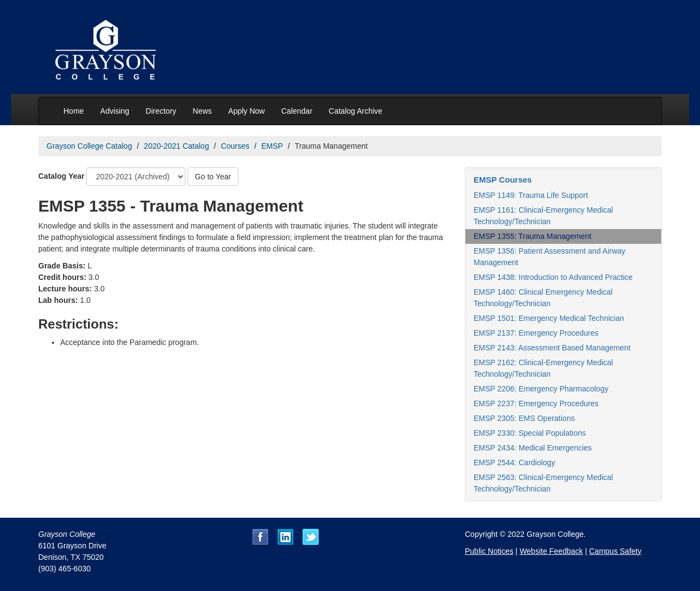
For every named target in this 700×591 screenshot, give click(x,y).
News (202, 111)
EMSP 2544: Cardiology (514, 463)
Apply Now (246, 111)
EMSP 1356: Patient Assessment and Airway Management (550, 257)
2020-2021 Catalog (176, 146)
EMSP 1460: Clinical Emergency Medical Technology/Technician (543, 298)
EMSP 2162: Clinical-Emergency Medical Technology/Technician (543, 368)
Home (74, 111)
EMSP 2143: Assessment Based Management (552, 348)
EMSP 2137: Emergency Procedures (536, 333)
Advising (115, 111)
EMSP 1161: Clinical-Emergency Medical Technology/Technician (543, 216)
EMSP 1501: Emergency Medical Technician (549, 318)
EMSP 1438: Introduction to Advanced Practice (553, 277)
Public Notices (489, 551)
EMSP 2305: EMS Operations (524, 418)
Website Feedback (551, 551)
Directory (161, 111)
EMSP (272, 146)
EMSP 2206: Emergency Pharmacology (541, 389)
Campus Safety (615, 551)
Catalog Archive (355, 111)
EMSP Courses (503, 180)
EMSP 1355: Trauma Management (532, 236)
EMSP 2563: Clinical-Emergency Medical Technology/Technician (543, 483)
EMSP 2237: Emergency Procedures (536, 403)
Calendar (297, 111)
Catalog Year (62, 176)
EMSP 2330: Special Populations (530, 433)
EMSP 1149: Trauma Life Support (531, 195)
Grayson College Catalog (89, 146)
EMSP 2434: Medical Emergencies (533, 448)
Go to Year (213, 177)
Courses (235, 146)
